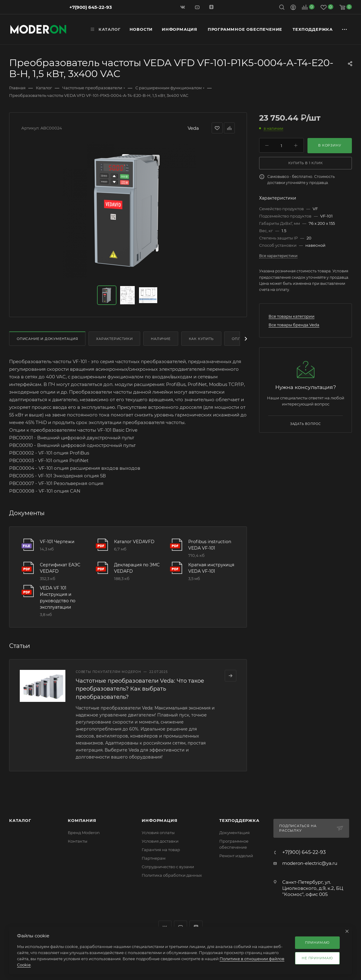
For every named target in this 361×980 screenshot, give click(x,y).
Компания (82, 820)
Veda (193, 128)
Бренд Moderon (84, 833)
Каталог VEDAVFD (134, 542)
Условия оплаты (158, 833)
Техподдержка (239, 820)
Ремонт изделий (236, 856)
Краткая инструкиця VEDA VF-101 (211, 568)
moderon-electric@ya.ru (310, 863)
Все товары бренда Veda (294, 325)
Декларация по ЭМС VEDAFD (137, 568)
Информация (160, 820)
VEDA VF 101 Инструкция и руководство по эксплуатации (58, 598)
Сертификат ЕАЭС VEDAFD (60, 568)
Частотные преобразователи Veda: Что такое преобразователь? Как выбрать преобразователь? (140, 689)
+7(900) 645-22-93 (91, 7)
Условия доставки (160, 841)
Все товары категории (292, 316)
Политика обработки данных (172, 875)
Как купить (201, 339)
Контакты (78, 841)
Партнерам (154, 858)
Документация (234, 833)
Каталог (20, 820)
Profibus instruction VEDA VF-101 (210, 545)
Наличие (161, 339)
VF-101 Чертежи (57, 542)
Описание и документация (47, 339)
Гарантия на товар (161, 850)
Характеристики (114, 339)
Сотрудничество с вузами (168, 867)
